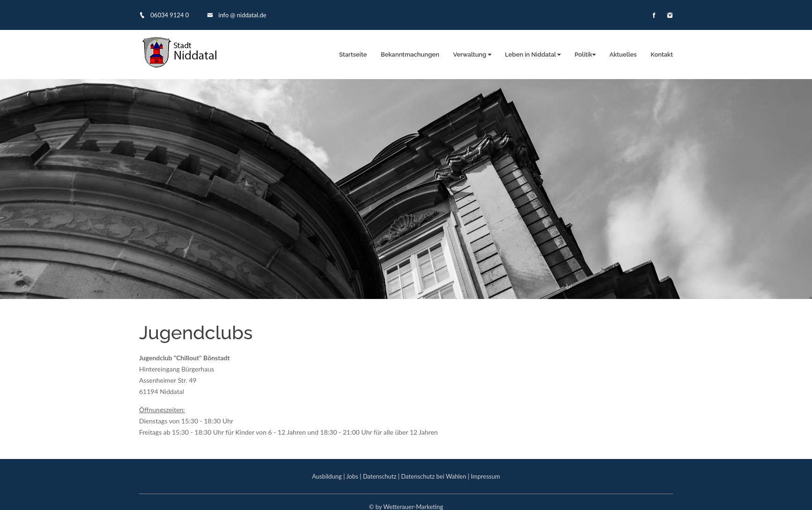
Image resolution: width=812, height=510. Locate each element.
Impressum (486, 476)
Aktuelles (623, 55)
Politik (585, 55)
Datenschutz (380, 476)
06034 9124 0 (164, 15)
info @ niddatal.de (237, 15)
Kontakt (662, 55)
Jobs (352, 476)
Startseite (353, 55)
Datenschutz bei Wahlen (434, 476)
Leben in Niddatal (533, 55)
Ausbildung (327, 476)
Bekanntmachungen (410, 55)
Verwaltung (472, 55)
